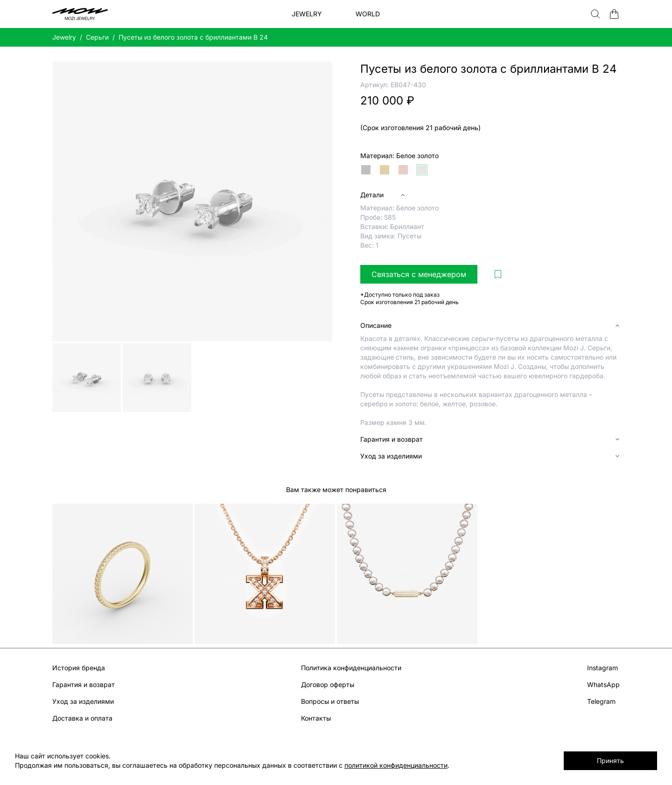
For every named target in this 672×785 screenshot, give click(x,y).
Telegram (601, 701)
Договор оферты (328, 684)
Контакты (316, 718)
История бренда (79, 668)
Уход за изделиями (83, 701)
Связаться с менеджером (419, 274)
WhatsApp (603, 684)
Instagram (602, 668)
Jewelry (64, 37)
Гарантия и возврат (84, 684)
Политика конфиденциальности (351, 668)
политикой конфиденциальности (396, 765)
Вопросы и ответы (330, 701)
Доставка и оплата (82, 718)
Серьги (97, 37)
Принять (610, 761)
